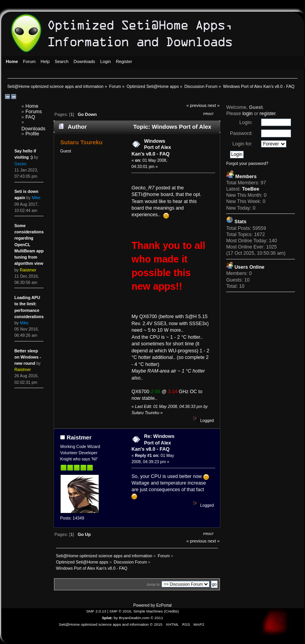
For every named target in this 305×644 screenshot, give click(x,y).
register (268, 114)
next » (214, 105)
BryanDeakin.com (134, 618)
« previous (197, 105)
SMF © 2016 (120, 611)
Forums (33, 112)
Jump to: (154, 584)
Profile (32, 134)
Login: (246, 122)
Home (32, 106)
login (247, 114)
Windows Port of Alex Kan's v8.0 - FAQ (151, 147)
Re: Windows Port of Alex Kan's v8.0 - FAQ (153, 443)
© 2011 (157, 618)
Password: (241, 133)
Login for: (242, 144)
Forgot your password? (247, 163)
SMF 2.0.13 (96, 611)
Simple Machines (148, 611)
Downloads (33, 129)
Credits (171, 611)
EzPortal (164, 605)
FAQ (30, 117)
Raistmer (79, 437)
